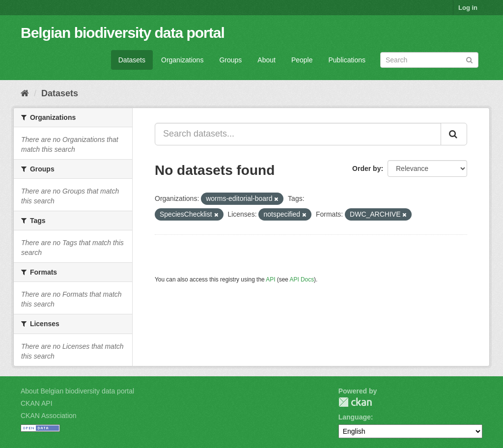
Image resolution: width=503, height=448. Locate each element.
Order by (366, 168)
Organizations (182, 60)
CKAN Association (49, 416)
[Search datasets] (429, 60)
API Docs (302, 280)
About (266, 60)
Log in (468, 8)
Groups (230, 60)
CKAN (355, 402)
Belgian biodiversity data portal (123, 33)
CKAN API (37, 403)
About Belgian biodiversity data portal (77, 391)
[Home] (25, 93)
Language (355, 417)
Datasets (132, 60)
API (270, 280)
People (302, 60)
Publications (347, 60)
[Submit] (469, 59)
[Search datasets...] (298, 134)
